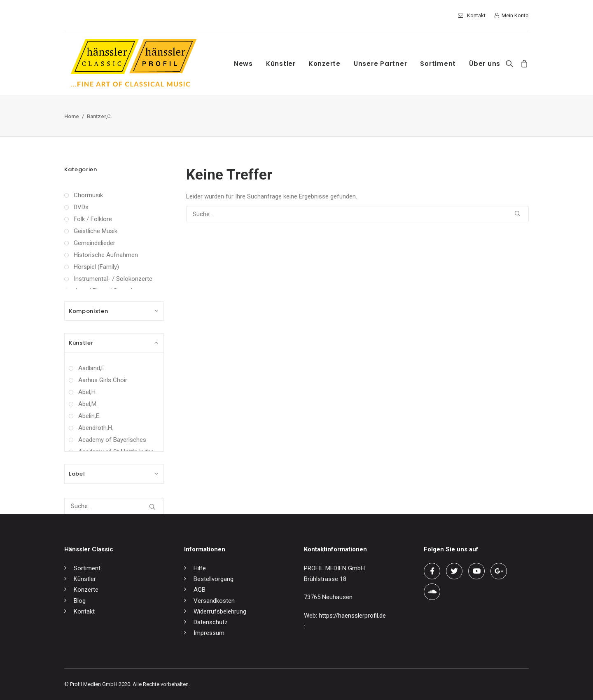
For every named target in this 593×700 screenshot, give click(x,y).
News (243, 64)
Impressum (209, 633)
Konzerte (325, 64)
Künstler (281, 64)
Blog (80, 601)
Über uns (485, 64)
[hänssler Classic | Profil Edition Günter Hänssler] (134, 63)
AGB (200, 590)
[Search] (511, 63)
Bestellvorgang (214, 579)
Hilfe (200, 568)
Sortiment (438, 64)
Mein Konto (515, 15)
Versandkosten (214, 601)
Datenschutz (211, 622)
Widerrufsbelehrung (220, 611)
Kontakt (476, 15)
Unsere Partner (381, 64)
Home (72, 116)
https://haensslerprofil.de (352, 616)
